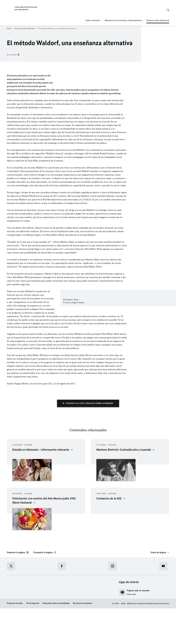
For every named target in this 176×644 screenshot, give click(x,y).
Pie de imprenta (33, 639)
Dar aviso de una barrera (82, 639)
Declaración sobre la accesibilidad (56, 639)
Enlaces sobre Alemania (26, 29)
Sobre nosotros (93, 20)
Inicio (10, 29)
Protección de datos (15, 639)
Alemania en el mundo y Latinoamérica (123, 20)
